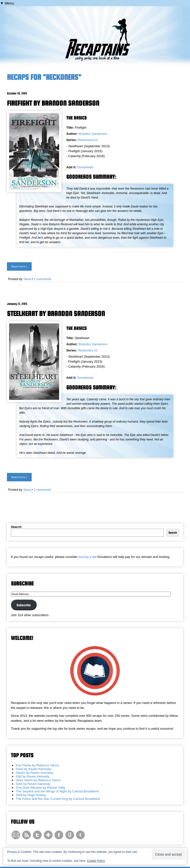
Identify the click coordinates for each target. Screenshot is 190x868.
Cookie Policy (96, 861)
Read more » (19, 266)
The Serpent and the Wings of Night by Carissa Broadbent (57, 791)
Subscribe (24, 605)
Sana (27, 279)
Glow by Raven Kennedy (34, 769)
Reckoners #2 (88, 140)
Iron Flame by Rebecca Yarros (37, 765)
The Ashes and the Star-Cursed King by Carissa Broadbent (58, 799)
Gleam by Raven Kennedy (35, 773)
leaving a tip (87, 557)
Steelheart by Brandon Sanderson (56, 314)
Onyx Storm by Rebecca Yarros (38, 780)
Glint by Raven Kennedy (33, 784)
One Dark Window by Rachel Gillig (40, 788)
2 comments (42, 279)
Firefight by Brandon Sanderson (53, 103)
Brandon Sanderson (93, 134)
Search (16, 527)
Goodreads (85, 167)
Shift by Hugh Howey (31, 795)
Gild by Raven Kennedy (33, 776)
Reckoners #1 (88, 350)
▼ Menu (7, 3)
